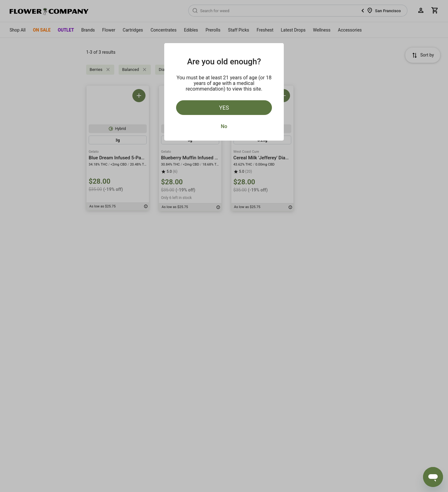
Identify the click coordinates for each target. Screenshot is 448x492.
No (224, 126)
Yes (224, 108)
